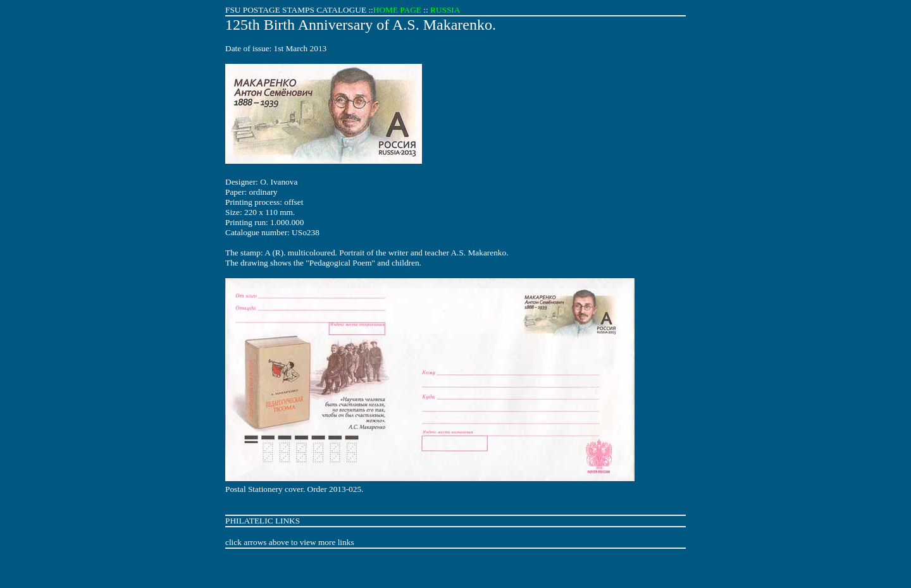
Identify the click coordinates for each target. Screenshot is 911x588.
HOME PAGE (397, 10)
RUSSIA (445, 10)
